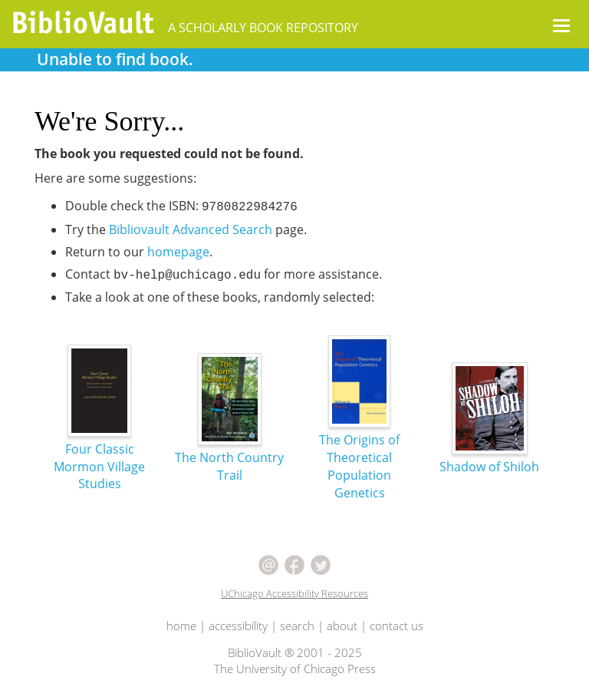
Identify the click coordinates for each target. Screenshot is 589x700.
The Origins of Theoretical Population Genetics (359, 437)
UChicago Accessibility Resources (294, 593)
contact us (397, 626)
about (342, 626)
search (297, 626)
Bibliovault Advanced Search (191, 229)
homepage (178, 252)
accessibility (238, 626)
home (181, 626)
